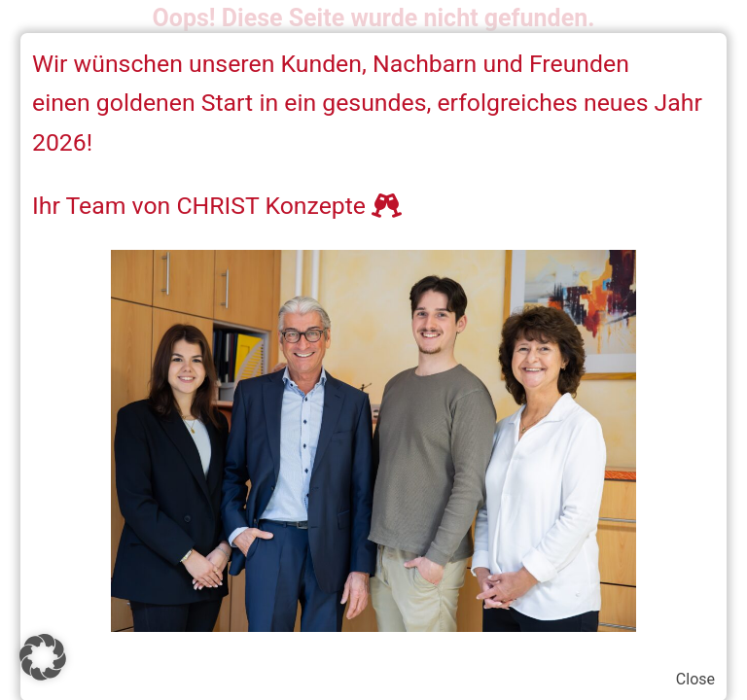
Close (695, 679)
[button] (43, 657)
